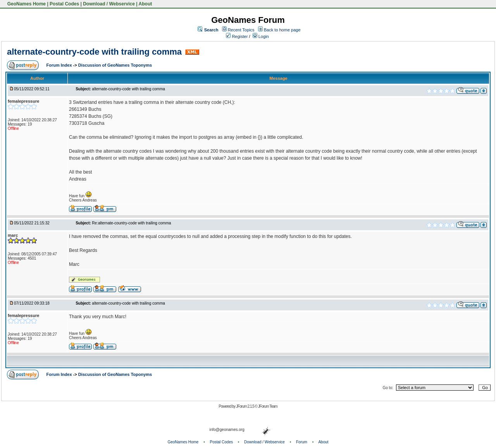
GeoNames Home (26, 4)
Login (261, 36)
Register (237, 36)
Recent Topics (241, 30)
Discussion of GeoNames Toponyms (115, 65)
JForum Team (268, 406)
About (146, 4)
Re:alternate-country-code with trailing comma (131, 223)
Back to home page (282, 30)
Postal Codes (64, 4)
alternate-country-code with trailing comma (94, 52)
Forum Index (60, 65)
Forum (302, 442)
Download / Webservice (109, 4)
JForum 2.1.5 (245, 406)
